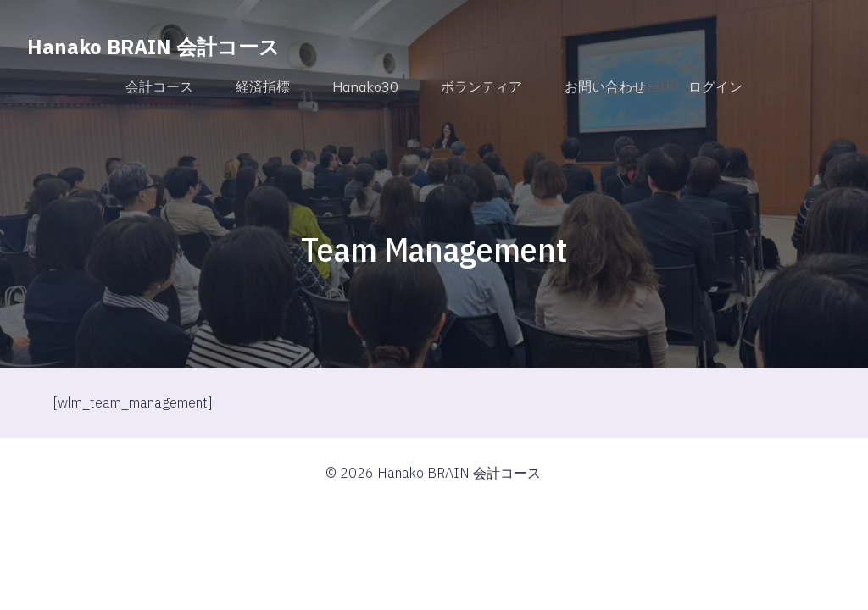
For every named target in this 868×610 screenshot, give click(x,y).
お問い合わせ (605, 86)
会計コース (159, 86)
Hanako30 (365, 86)
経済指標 (263, 86)
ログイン (715, 86)
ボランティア (481, 86)
